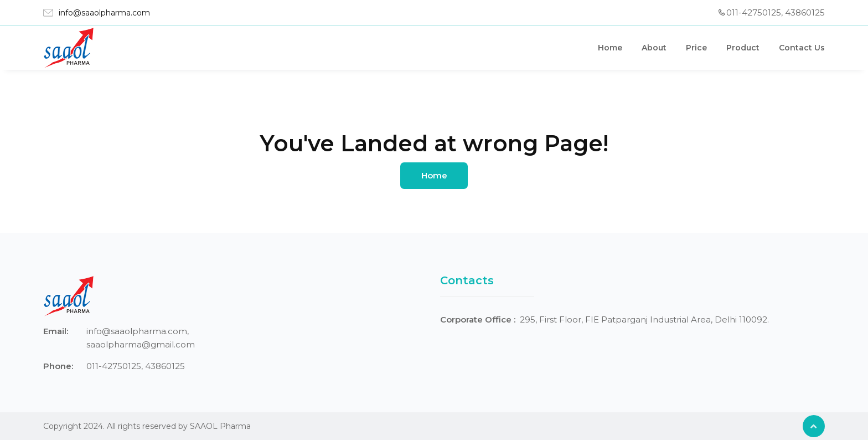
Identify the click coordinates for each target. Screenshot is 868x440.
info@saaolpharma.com (104, 13)
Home (610, 48)
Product (743, 48)
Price (696, 48)
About (654, 48)
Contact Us (802, 48)
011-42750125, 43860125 (776, 12)
